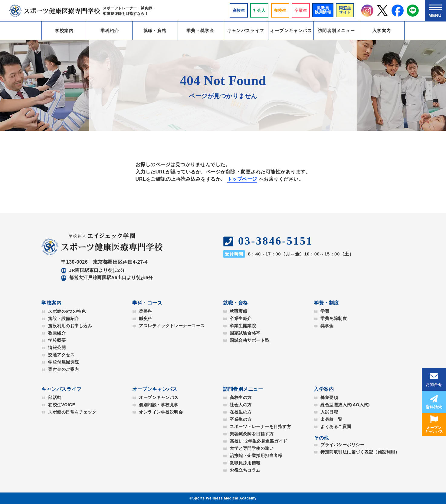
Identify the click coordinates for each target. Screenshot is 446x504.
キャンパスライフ (246, 31)
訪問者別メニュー (336, 31)
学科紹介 (110, 31)
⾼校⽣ (239, 10)
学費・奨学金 (200, 31)
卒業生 (301, 10)
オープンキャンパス (291, 31)
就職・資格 (155, 31)
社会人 (259, 10)
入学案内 (382, 31)
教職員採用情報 (323, 10)
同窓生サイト (345, 10)
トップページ (242, 179)
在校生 (280, 10)
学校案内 (64, 31)
